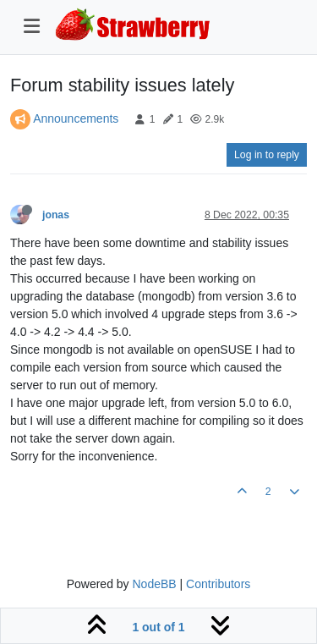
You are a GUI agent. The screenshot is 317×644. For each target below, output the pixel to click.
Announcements (76, 118)
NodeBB (154, 584)
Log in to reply (267, 155)
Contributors (218, 584)
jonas (56, 215)
